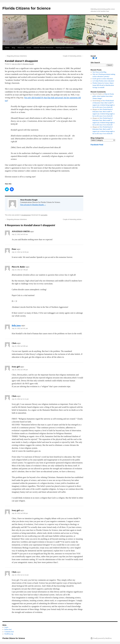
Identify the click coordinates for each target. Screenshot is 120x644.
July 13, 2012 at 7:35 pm (20, 270)
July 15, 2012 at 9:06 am (20, 346)
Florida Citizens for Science (27, 8)
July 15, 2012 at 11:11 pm (20, 399)
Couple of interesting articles (73, 56)
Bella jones (16, 325)
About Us (21, 48)
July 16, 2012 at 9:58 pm (20, 513)
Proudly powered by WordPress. (102, 638)
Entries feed (8, 629)
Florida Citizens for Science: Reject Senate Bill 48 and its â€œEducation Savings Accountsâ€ (103, 85)
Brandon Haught (28, 64)
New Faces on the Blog (99, 72)
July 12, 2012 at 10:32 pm (20, 252)
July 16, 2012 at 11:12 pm (20, 575)
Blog (13, 48)
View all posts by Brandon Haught (33, 205)
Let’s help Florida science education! (103, 81)
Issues (29, 48)
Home (7, 48)
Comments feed (9, 632)
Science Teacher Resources (43, 48)
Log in (6, 627)
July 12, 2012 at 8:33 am (20, 234)
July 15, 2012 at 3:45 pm (20, 370)
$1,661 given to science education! (103, 79)
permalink (44, 215)
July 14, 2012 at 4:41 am (20, 328)
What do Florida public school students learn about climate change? (103, 96)
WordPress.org (9, 634)
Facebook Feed (97, 145)
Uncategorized (26, 215)
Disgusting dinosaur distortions (16, 56)
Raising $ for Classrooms (65, 48)
